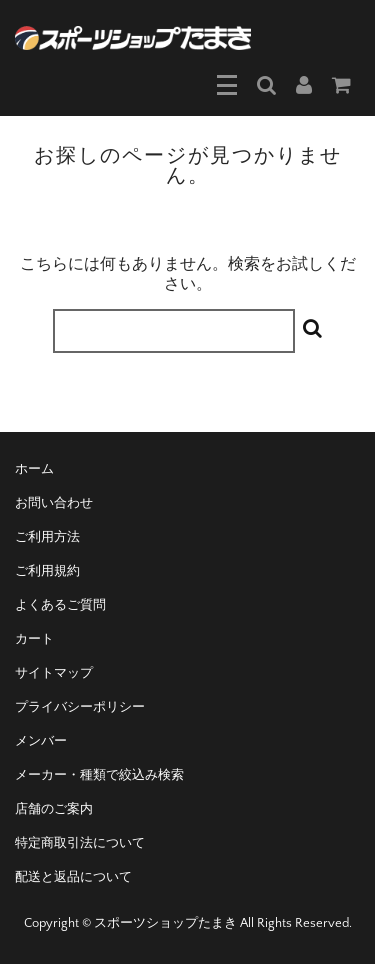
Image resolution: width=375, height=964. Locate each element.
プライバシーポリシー (80, 707)
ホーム (34, 469)
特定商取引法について (80, 843)
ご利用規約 (47, 571)
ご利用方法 (47, 537)
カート (34, 639)
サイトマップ (54, 673)
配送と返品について (73, 877)
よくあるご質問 (60, 605)
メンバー (41, 741)
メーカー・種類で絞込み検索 (99, 775)
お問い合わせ (54, 503)
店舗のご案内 (54, 809)
